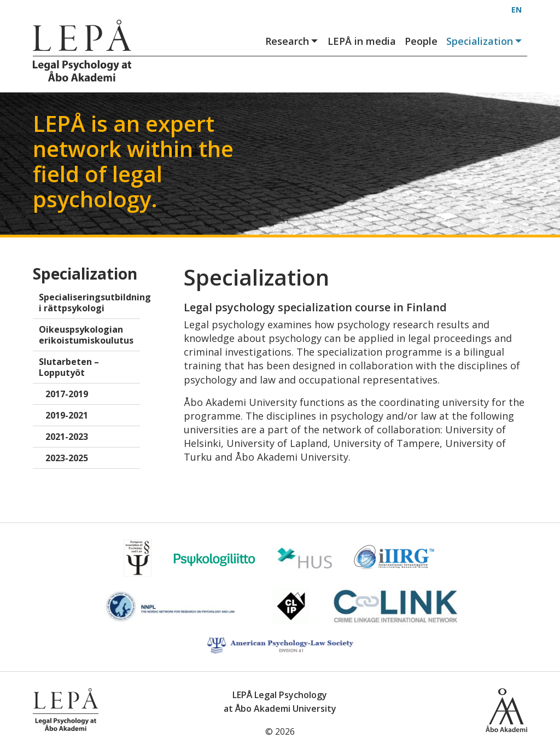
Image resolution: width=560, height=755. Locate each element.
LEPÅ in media (362, 41)
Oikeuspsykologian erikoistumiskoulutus (86, 335)
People (421, 41)
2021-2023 (67, 437)
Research (292, 41)
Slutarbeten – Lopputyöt (69, 367)
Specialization (485, 41)
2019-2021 (67, 415)
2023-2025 (67, 458)
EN (517, 10)
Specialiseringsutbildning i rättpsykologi (89, 303)
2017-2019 (67, 394)
